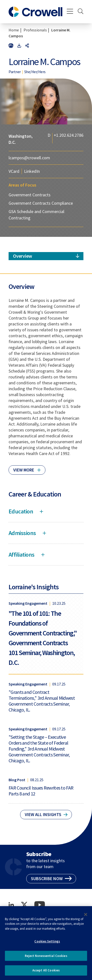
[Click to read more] (27, 468)
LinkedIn (32, 171)
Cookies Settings (47, 943)
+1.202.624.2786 (69, 135)
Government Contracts (30, 195)
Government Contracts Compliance (41, 203)
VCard (14, 171)
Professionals (35, 30)
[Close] (86, 916)
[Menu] (70, 12)
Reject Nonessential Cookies (46, 958)
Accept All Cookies (46, 973)
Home (14, 30)
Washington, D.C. (21, 139)
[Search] (81, 12)
